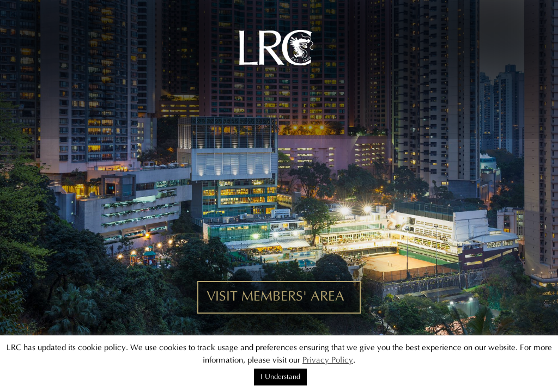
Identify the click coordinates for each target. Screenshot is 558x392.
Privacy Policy (328, 360)
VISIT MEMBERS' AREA (275, 297)
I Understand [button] (280, 377)
